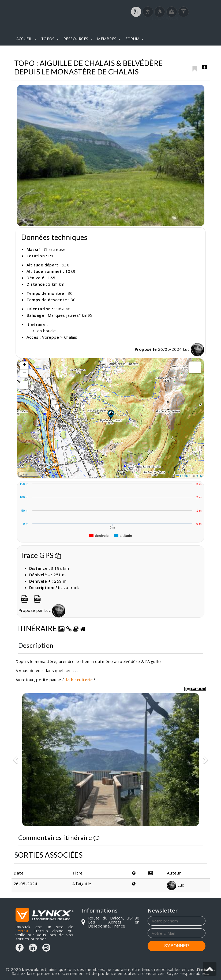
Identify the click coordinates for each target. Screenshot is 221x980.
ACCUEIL (24, 39)
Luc (194, 349)
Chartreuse (145, 53)
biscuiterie (82, 680)
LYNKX (22, 931)
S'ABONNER (177, 946)
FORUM (132, 39)
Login (179, 27)
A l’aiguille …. (84, 884)
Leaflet (183, 476)
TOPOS (48, 39)
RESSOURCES (76, 39)
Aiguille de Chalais (184, 53)
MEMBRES (107, 39)
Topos (120, 53)
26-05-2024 (26, 884)
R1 (51, 256)
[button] (111, 414)
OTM (199, 476)
